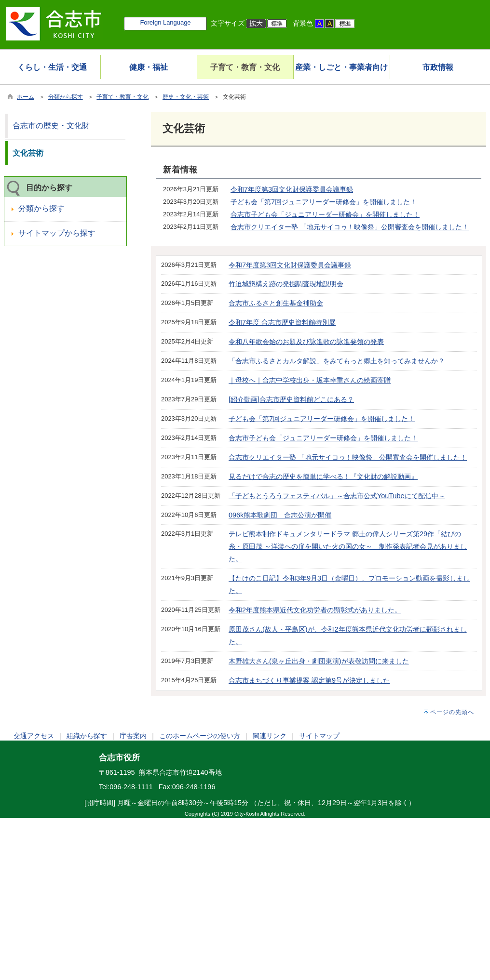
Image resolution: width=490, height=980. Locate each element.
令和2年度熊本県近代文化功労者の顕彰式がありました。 (315, 610)
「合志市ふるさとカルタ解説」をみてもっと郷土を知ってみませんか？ (337, 361)
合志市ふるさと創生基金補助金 (276, 303)
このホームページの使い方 (200, 736)
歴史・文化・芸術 (186, 97)
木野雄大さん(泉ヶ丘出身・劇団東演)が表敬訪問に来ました (319, 661)
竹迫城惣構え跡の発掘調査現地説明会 (286, 284)
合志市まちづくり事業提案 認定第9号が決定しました (309, 680)
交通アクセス (34, 736)
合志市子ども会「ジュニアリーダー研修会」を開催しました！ (325, 214)
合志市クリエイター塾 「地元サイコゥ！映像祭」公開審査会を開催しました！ (350, 227)
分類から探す (66, 97)
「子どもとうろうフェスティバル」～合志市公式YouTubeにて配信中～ (337, 496)
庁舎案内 (133, 736)
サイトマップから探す (57, 233)
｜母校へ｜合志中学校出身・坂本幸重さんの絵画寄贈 (310, 380)
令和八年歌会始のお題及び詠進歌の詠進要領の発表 (306, 342)
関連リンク (270, 736)
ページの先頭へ (452, 712)
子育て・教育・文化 (122, 97)
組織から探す (87, 736)
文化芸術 (28, 153)
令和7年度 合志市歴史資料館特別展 (282, 322)
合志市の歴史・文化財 (51, 126)
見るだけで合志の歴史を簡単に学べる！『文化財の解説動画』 (323, 477)
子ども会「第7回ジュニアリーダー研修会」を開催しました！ (324, 202)
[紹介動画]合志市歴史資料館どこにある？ (291, 399)
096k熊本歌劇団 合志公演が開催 (280, 515)
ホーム (26, 97)
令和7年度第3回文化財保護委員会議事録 (292, 189)
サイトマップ (319, 736)
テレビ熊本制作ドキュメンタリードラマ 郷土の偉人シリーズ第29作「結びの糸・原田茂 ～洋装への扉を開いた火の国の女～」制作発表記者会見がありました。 (348, 546)
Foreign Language (165, 22)
